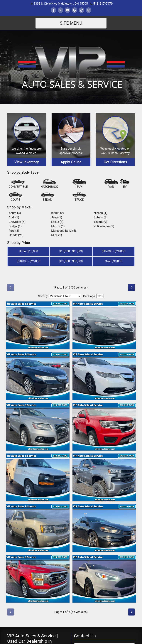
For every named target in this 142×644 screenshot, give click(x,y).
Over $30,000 (114, 261)
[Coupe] (16, 197)
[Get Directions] (115, 139)
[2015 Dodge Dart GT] (104, 528)
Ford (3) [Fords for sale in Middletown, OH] (14, 231)
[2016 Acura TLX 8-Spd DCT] (104, 376)
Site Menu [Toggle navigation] (71, 23)
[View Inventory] (27, 139)
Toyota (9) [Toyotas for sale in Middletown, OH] (100, 222)
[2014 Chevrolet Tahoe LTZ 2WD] (38, 528)
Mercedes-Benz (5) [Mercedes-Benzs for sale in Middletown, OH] (64, 231)
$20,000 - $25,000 (29, 261)
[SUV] (79, 184)
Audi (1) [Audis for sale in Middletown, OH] (14, 217)
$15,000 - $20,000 (114, 251)
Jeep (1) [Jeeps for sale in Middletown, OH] (57, 217)
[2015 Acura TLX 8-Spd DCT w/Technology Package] (104, 325)
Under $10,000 (28, 251)
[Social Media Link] (82, 10)
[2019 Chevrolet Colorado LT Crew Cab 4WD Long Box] (104, 427)
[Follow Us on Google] (75, 10)
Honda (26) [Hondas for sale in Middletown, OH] (16, 235)
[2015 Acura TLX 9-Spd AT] (38, 376)
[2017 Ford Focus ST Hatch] (104, 579)
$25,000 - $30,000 (71, 261)
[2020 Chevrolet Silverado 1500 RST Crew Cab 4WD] (104, 477)
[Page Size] (100, 296)
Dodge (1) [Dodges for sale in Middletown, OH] (15, 226)
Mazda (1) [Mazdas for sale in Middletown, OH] (58, 226)
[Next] (131, 288)
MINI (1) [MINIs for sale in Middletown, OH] (57, 235)
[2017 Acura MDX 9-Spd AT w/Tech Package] (38, 325)
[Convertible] (18, 184)
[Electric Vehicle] (125, 184)
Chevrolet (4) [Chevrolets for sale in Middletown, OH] (17, 222)
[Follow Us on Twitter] (60, 10)
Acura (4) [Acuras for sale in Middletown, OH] (15, 213)
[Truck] (79, 197)
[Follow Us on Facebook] (53, 10)
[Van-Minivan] (111, 184)
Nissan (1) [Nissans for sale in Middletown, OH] (100, 213)
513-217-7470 (103, 4)
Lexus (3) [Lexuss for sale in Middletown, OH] (57, 222)
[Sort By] (65, 296)
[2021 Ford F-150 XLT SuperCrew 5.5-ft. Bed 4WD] (38, 579)
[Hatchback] (49, 184)
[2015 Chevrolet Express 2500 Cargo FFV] (38, 477)
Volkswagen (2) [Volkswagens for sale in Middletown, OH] (104, 226)
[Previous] (11, 288)
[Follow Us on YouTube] (67, 10)
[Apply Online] (71, 139)
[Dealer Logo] (71, 67)
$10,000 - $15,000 (71, 251)
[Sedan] (48, 197)
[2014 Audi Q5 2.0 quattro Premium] (38, 427)
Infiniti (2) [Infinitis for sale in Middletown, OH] (58, 213)
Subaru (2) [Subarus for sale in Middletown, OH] (101, 217)
